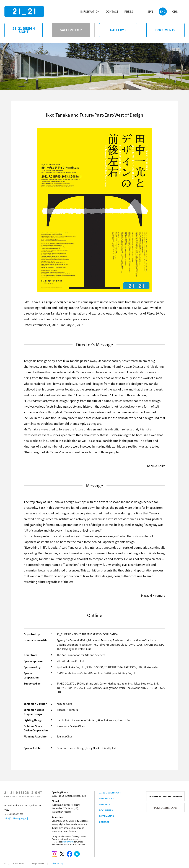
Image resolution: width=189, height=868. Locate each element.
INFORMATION (68, 842)
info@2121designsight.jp (17, 818)
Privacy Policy (57, 863)
